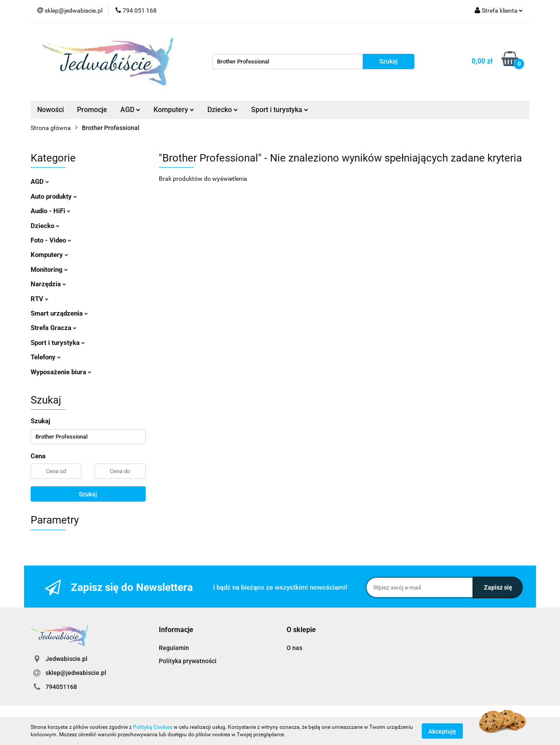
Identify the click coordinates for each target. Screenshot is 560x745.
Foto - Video (51, 240)
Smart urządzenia (59, 313)
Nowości (51, 110)
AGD (130, 110)
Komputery (174, 110)
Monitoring (49, 270)
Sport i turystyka (280, 110)
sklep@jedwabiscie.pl (76, 673)
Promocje (92, 110)
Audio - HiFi (51, 211)
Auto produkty (54, 197)
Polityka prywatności (188, 661)
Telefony (46, 357)
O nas (294, 648)
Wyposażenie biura (61, 372)
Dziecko (223, 110)
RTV (40, 299)
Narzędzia (48, 284)
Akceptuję (442, 731)
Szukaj (88, 494)
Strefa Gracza (54, 328)
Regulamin (174, 648)
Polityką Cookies (153, 727)
